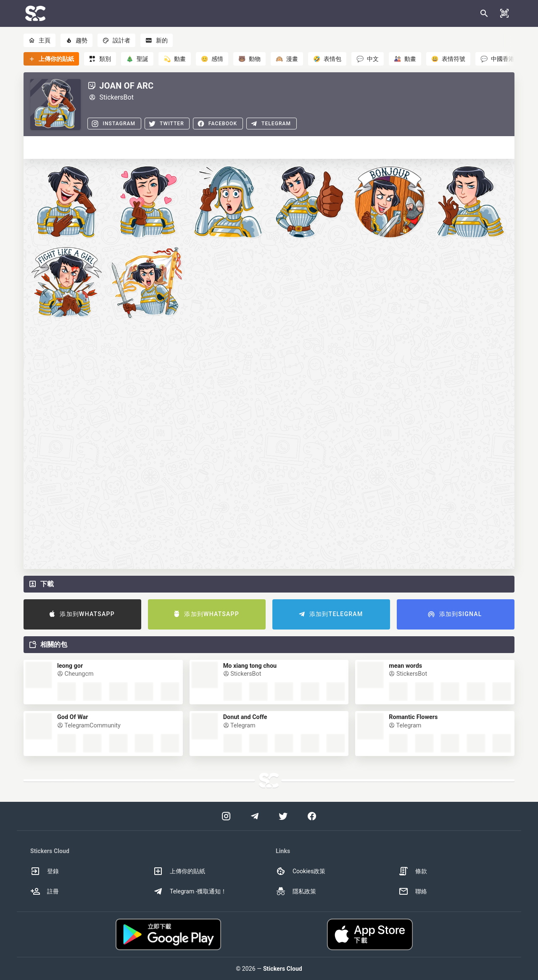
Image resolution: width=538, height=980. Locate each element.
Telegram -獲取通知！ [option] (190, 891)
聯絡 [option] (413, 891)
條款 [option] (413, 871)
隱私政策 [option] (296, 891)
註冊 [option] (45, 891)
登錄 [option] (45, 871)
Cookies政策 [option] (301, 871)
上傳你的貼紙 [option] (179, 871)
